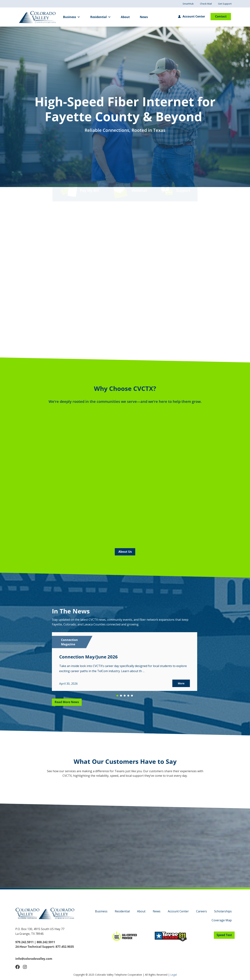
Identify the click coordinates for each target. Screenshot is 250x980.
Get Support (225, 4)
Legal (174, 975)
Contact (221, 16)
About (125, 17)
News (144, 17)
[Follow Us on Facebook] (18, 967)
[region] (125, 665)
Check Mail (206, 4)
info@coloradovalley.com (34, 959)
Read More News (67, 702)
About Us (125, 552)
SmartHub (188, 4)
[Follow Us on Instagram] (25, 967)
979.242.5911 (24, 942)
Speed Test (224, 935)
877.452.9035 (65, 947)
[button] (117, 696)
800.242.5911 (46, 942)
